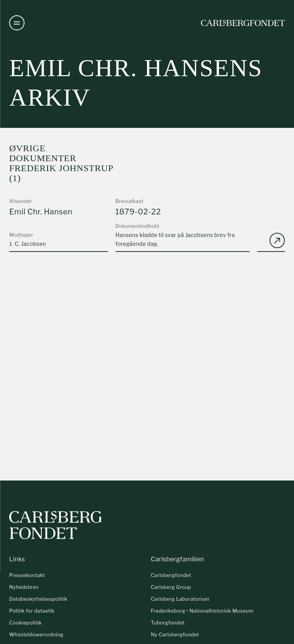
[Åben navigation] (17, 23)
